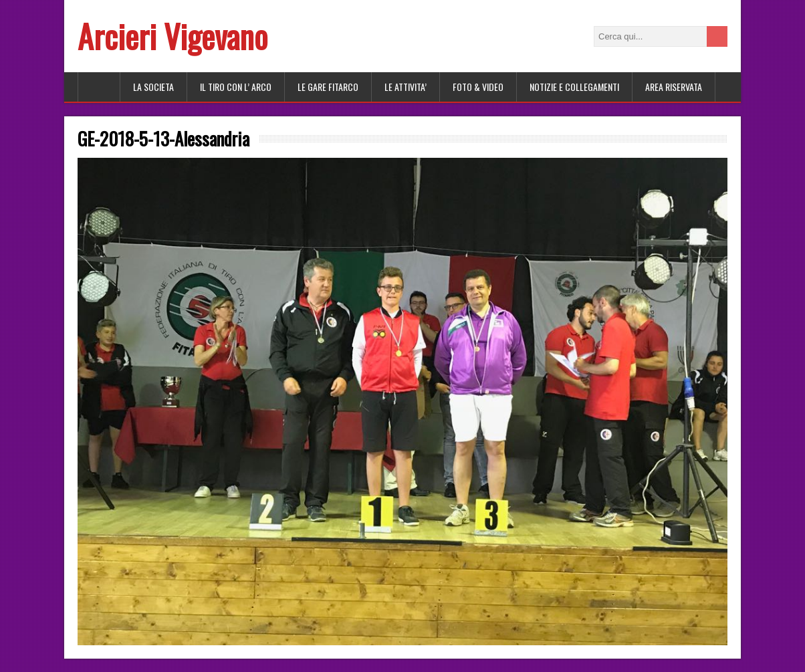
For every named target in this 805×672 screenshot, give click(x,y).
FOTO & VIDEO (478, 87)
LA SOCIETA (153, 87)
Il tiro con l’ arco (236, 87)
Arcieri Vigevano (172, 36)
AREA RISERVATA (674, 87)
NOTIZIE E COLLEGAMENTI (574, 87)
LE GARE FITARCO (328, 87)
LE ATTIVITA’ (406, 87)
